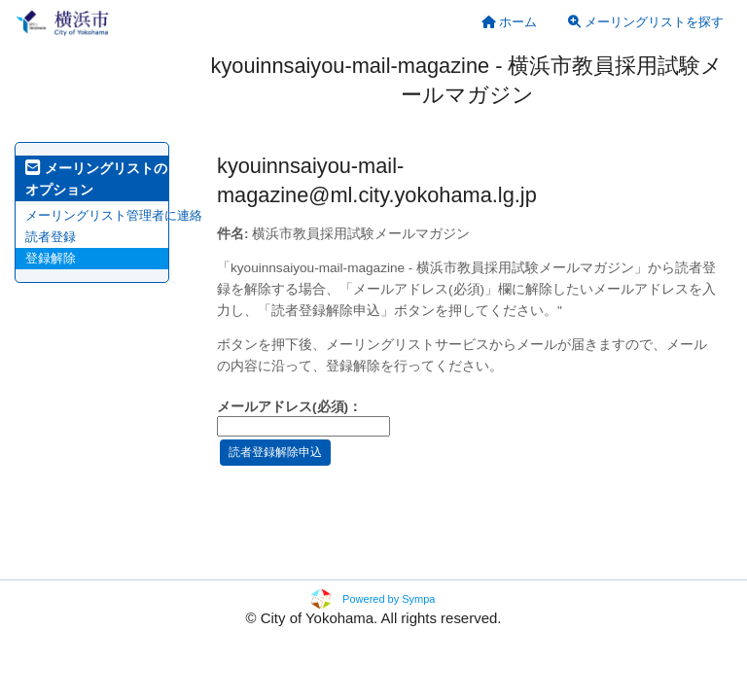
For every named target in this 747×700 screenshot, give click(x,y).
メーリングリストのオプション (96, 179)
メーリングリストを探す (646, 22)
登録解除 (51, 258)
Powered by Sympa (389, 599)
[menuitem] (510, 22)
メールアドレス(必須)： (289, 407)
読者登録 (51, 237)
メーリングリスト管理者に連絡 (114, 215)
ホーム (510, 22)
